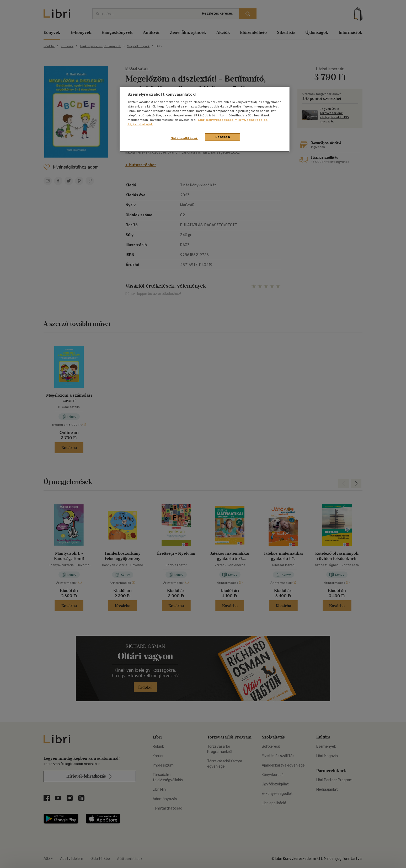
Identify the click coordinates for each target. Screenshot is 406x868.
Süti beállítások (184, 138)
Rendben (223, 137)
